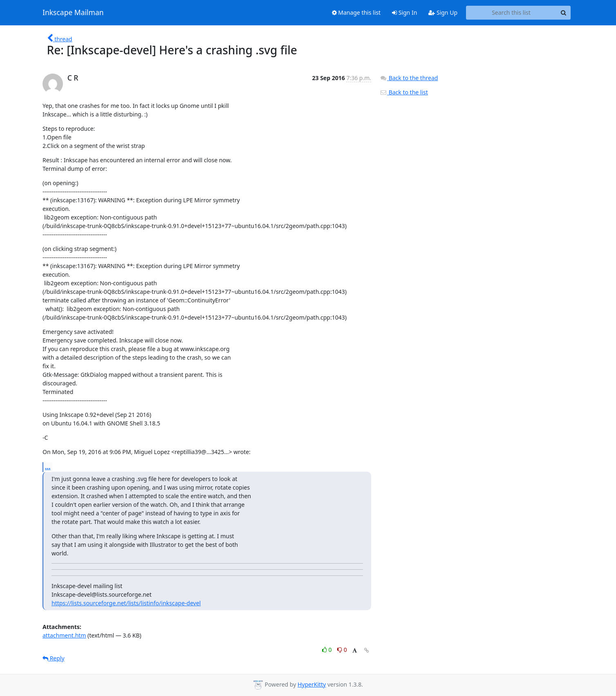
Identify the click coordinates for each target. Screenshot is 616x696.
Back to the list (404, 92)
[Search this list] (511, 13)
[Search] (563, 13)
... (48, 467)
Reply (54, 658)
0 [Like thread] (328, 650)
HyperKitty (312, 684)
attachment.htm (64, 635)
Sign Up (443, 12)
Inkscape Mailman (73, 13)
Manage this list (356, 12)
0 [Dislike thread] (342, 650)
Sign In (404, 12)
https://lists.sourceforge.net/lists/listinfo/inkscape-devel (126, 603)
